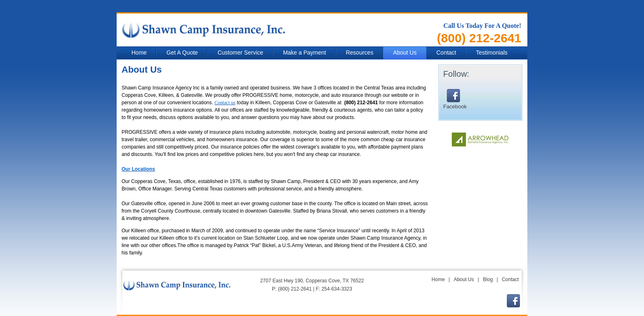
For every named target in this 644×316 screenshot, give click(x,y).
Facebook (455, 99)
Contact (446, 53)
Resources (360, 53)
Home (139, 53)
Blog (488, 279)
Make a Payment (305, 53)
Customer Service (240, 53)
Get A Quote (182, 53)
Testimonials (492, 53)
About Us (405, 53)
